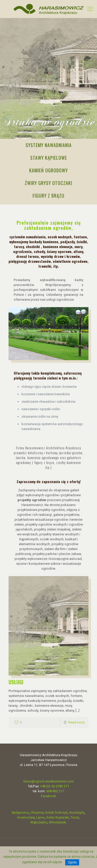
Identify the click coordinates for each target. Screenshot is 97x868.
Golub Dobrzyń (56, 812)
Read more (76, 722)
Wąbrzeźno (39, 822)
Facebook (48, 796)
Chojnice (37, 812)
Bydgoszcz (20, 812)
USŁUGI (16, 682)
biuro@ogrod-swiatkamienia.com (49, 781)
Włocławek (57, 822)
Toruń (75, 817)
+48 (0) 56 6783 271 (55, 786)
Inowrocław (26, 817)
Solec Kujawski (58, 817)
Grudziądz (77, 812)
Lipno (40, 817)
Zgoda (72, 862)
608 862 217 (55, 791)
